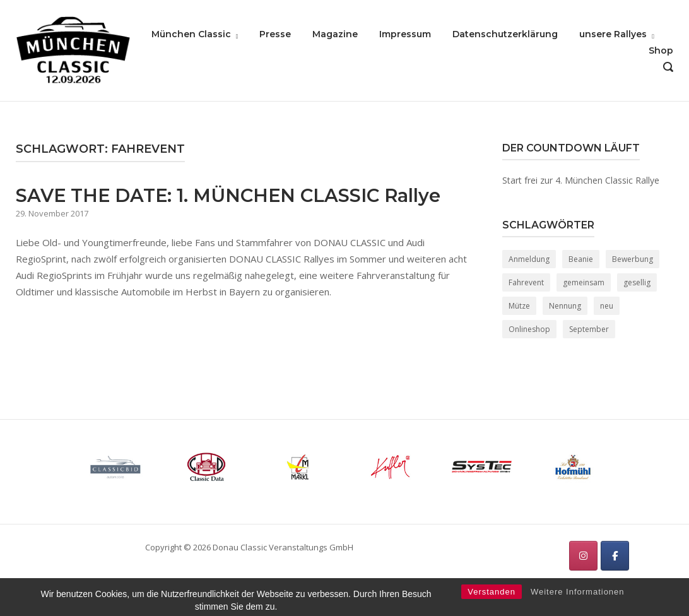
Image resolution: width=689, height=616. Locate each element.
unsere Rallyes (613, 34)
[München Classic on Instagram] (583, 556)
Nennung (565, 306)
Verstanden (492, 604)
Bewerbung (633, 259)
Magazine (335, 34)
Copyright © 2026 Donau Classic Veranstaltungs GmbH (249, 547)
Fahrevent (526, 282)
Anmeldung (529, 259)
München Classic (191, 34)
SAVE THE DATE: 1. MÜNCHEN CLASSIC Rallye (228, 195)
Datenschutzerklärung (505, 34)
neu (607, 306)
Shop (661, 50)
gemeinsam (584, 282)
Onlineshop (529, 329)
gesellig (637, 282)
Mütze (519, 306)
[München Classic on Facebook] (615, 556)
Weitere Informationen (578, 604)
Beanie (581, 259)
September (589, 329)
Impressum (405, 34)
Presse (275, 34)
